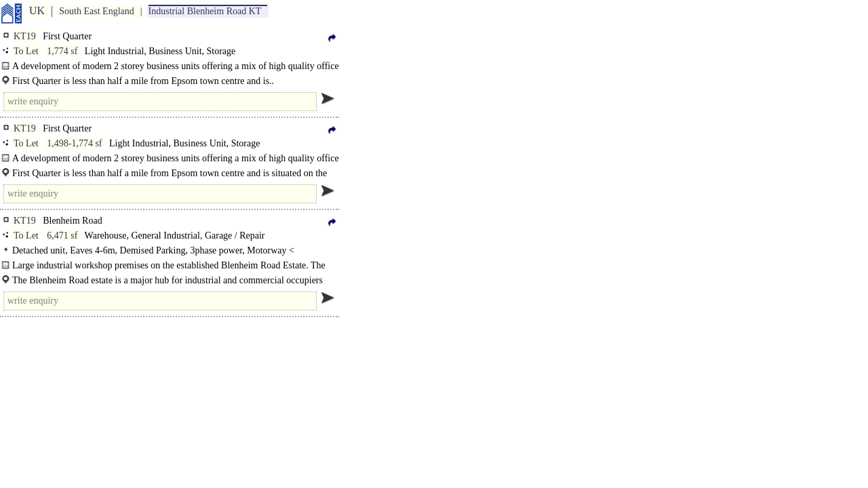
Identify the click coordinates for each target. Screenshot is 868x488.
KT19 (25, 36)
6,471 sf (62, 236)
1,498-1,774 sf (74, 143)
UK (37, 11)
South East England (96, 11)
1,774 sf (62, 51)
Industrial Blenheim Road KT (205, 11)
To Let (26, 51)
